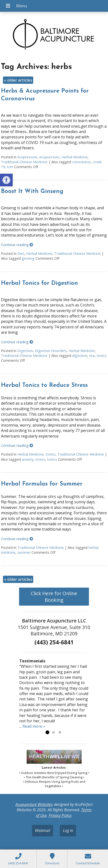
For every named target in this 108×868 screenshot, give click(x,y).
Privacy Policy (60, 815)
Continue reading (17, 245)
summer (24, 552)
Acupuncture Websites (34, 804)
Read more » (34, 726)
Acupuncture (49, 157)
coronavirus (81, 162)
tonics (101, 356)
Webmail (43, 830)
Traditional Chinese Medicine (24, 162)
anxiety (28, 459)
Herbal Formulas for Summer (42, 484)
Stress (50, 454)
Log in (68, 830)
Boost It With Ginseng (32, 191)
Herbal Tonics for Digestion (39, 283)
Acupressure (27, 157)
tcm (10, 167)
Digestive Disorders (51, 351)
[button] (6, 180)
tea (92, 356)
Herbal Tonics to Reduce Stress (44, 385)
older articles (18, 80)
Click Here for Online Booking (54, 597)
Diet (21, 253)
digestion (80, 356)
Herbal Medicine (74, 157)
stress (40, 459)
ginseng (28, 258)
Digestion (25, 351)
